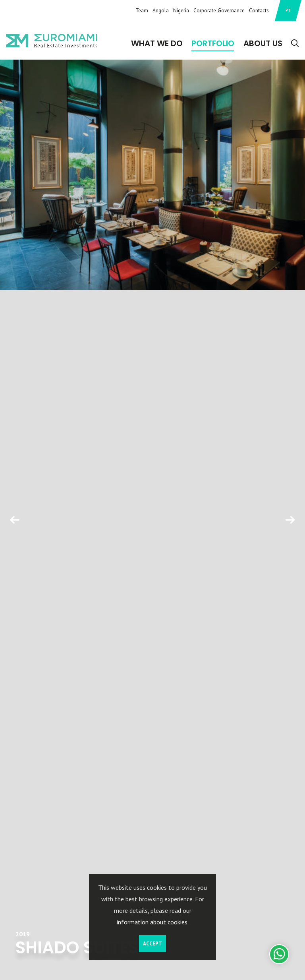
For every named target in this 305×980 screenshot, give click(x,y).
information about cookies (152, 922)
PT (288, 10)
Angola (161, 10)
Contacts (259, 10)
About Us (263, 43)
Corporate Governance (219, 10)
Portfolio (213, 43)
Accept (152, 944)
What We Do (157, 43)
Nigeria (181, 10)
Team (142, 10)
